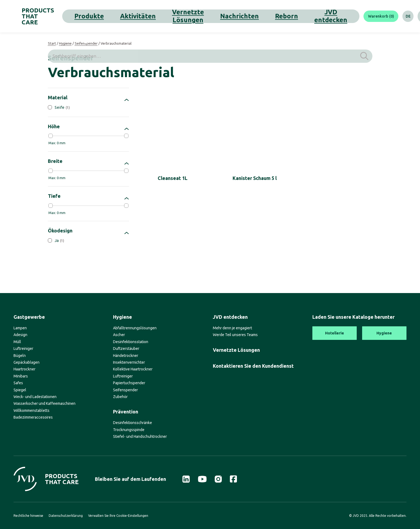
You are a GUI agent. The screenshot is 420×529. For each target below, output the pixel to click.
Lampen (20, 328)
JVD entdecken (257, 16)
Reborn (228, 16)
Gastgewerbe (29, 317)
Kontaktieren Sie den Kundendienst (253, 366)
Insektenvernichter (129, 362)
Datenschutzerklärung (66, 516)
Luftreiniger (23, 349)
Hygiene (65, 43)
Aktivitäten (129, 16)
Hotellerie (335, 333)
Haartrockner (24, 369)
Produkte (103, 16)
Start (52, 43)
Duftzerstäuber (126, 349)
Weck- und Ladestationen (35, 397)
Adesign (20, 335)
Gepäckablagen (27, 362)
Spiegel (20, 390)
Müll (17, 342)
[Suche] (400, 16)
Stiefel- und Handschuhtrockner (140, 436)
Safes (18, 383)
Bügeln (20, 356)
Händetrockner (126, 356)
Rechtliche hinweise (28, 516)
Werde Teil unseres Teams (235, 335)
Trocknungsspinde (129, 430)
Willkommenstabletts (32, 410)
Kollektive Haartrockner (133, 369)
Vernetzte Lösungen (166, 16)
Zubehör (120, 397)
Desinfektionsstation (131, 342)
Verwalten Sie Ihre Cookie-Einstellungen (118, 516)
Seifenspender (86, 43)
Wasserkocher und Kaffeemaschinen (44, 403)
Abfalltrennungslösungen (135, 328)
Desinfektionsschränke (133, 423)
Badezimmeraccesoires (33, 417)
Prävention (126, 412)
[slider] (51, 136)
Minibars (21, 376)
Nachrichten (203, 16)
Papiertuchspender (129, 383)
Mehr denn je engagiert (232, 328)
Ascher (119, 335)
